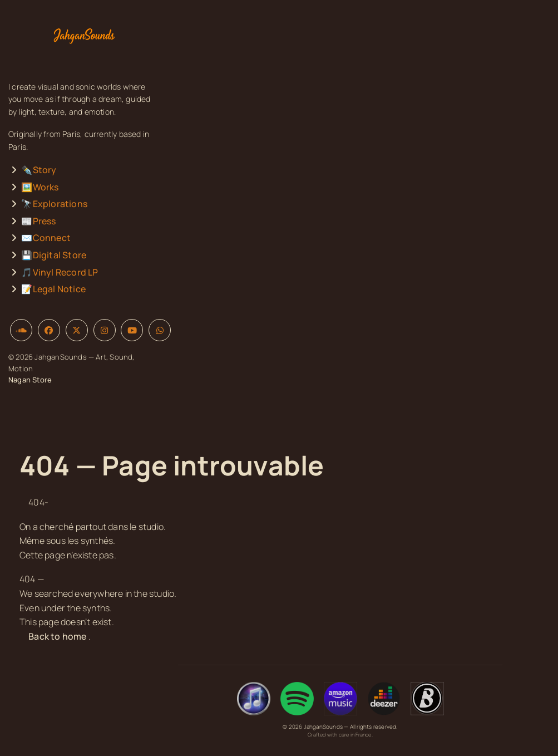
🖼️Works (40, 187)
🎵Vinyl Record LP (60, 272)
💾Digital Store (54, 255)
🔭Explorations (54, 204)
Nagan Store (30, 380)
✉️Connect (46, 238)
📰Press (38, 221)
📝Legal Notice (53, 289)
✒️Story (39, 170)
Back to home (57, 636)
